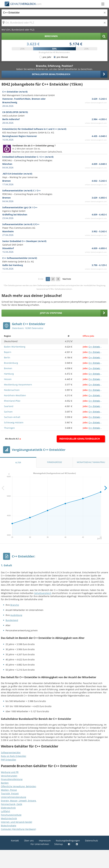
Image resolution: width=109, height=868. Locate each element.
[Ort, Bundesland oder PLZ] (54, 23)
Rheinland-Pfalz (12, 401)
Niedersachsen (12, 390)
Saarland (9, 406)
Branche (15, 605)
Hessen (8, 379)
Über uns (29, 841)
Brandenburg (11, 363)
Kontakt (15, 841)
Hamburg (9, 374)
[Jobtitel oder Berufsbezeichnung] (54, 13)
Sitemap (59, 844)
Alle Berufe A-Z (12, 439)
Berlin (7, 357)
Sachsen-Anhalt (12, 417)
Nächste (67, 279)
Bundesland (12, 620)
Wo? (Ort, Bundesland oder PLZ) (18, 30)
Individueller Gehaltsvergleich (80, 439)
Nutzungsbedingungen (68, 841)
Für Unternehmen (40, 844)
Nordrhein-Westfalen (15, 395)
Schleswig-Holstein (14, 422)
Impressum (45, 841)
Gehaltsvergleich (43, 593)
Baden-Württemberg (15, 347)
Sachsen (8, 412)
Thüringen (9, 428)
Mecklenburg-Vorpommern (18, 385)
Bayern (8, 352)
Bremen (8, 368)
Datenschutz (92, 841)
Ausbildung (16, 615)
